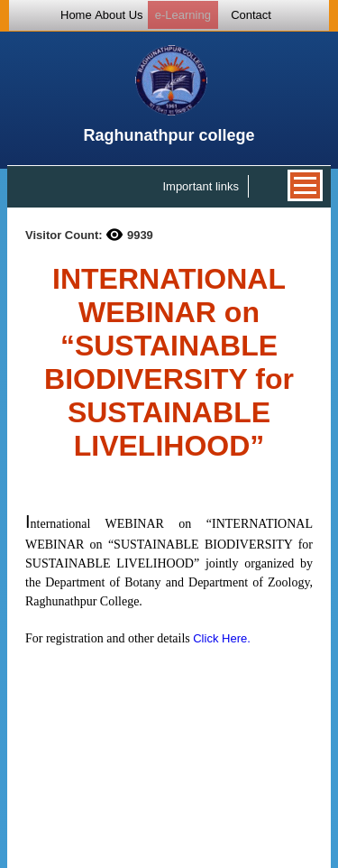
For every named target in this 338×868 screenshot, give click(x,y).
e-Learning (183, 15)
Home (76, 15)
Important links (201, 186)
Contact (251, 15)
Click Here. (222, 638)
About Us (119, 15)
